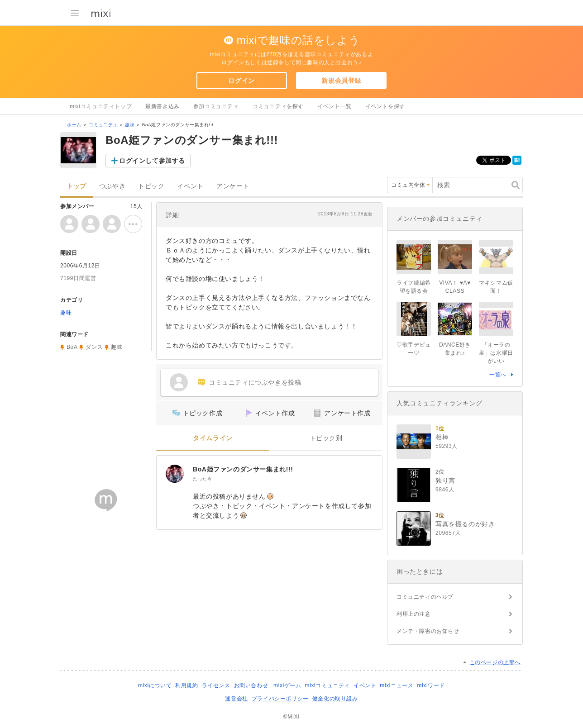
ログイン (241, 81)
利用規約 (186, 685)
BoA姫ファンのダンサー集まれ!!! (243, 469)
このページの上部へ (495, 662)
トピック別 (326, 438)
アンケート (233, 186)
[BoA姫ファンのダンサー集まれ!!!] (175, 474)
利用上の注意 (414, 614)
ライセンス (216, 685)
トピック (151, 186)
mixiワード (431, 685)
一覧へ (498, 375)
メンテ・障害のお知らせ (428, 631)
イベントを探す (385, 106)
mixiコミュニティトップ (101, 106)
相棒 (442, 437)
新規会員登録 (341, 81)
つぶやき (112, 186)
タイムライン (213, 438)
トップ (76, 186)
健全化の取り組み (335, 699)
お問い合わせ (251, 685)
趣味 (130, 125)
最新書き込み (162, 106)
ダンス (94, 347)
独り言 (445, 481)
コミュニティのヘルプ (425, 597)
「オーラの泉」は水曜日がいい (496, 353)
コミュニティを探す (278, 106)
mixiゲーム (287, 685)
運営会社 (236, 699)
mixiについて (155, 685)
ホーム (74, 125)
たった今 (202, 479)
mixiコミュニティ (327, 685)
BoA (72, 347)
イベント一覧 (335, 106)
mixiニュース (397, 685)
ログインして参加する (152, 161)
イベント (191, 186)
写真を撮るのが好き (465, 524)
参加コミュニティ (216, 106)
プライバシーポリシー (280, 699)
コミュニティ (103, 125)
